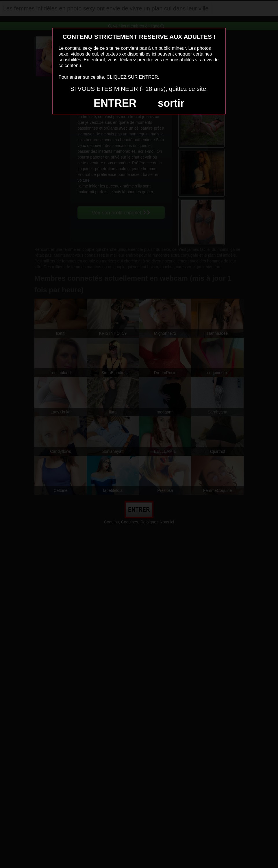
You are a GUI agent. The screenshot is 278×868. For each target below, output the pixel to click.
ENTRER (115, 103)
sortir (171, 103)
